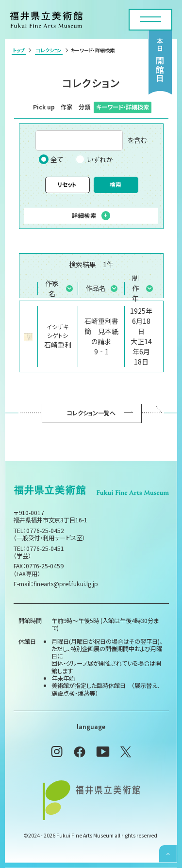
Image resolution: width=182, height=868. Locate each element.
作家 (66, 107)
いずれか (94, 159)
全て (51, 159)
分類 (84, 107)
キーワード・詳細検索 (123, 107)
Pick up (44, 107)
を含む (91, 140)
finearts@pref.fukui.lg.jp (66, 584)
